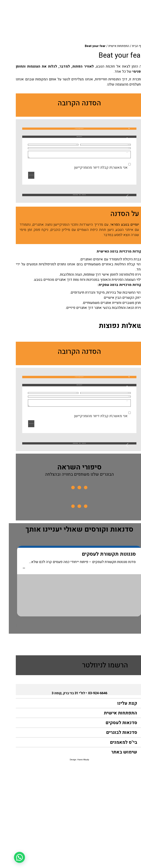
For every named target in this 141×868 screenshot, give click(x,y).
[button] (70, 147)
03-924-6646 (89, 796)
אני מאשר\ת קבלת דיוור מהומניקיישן (92, 210)
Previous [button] (136, 690)
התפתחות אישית (110, 46)
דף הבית (129, 46)
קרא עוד (12, 673)
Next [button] (9, 690)
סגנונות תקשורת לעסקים (92, 657)
